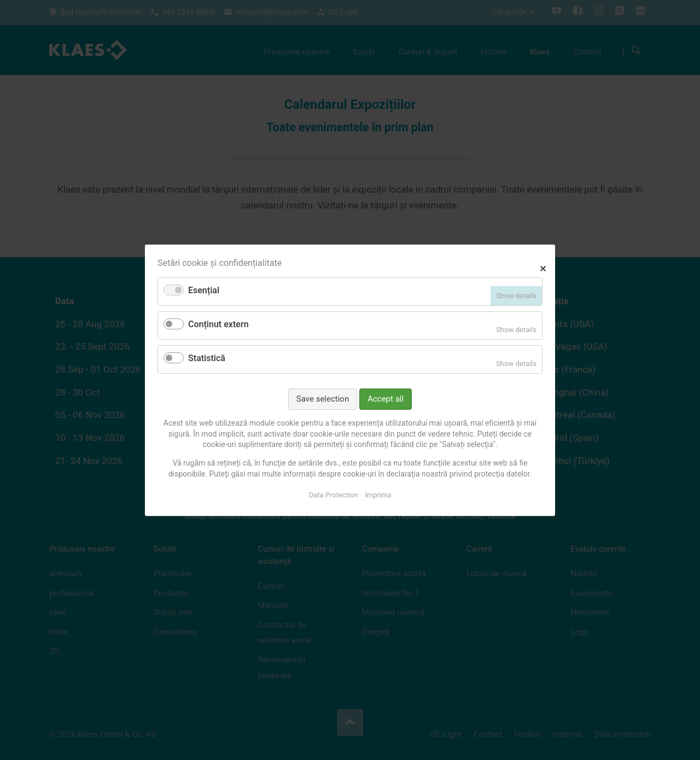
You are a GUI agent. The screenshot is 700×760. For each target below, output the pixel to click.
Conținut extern (218, 324)
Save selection (323, 398)
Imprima (378, 495)
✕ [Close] (543, 267)
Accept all (386, 398)
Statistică (207, 358)
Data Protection (334, 495)
